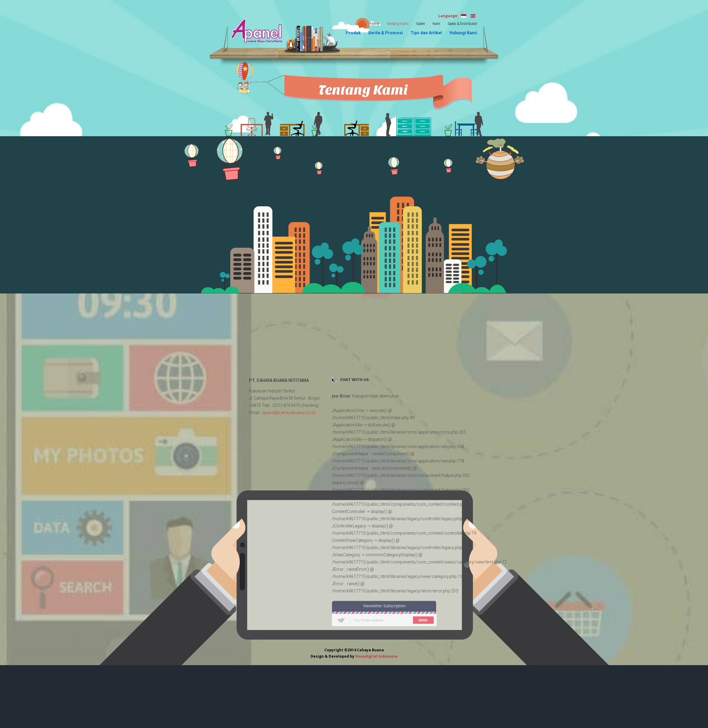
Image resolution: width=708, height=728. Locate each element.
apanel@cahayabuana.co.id (289, 413)
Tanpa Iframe (354, 345)
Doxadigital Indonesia (376, 656)
